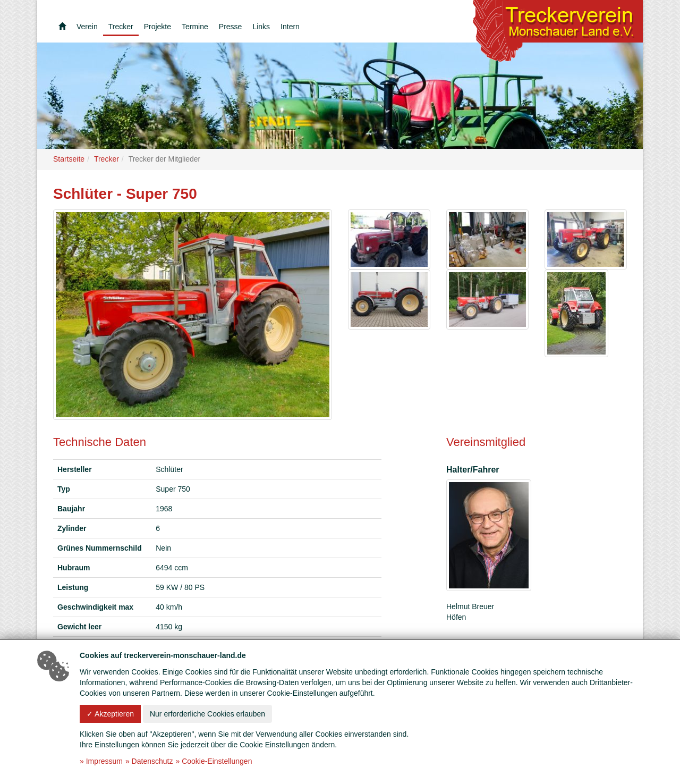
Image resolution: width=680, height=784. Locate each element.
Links (261, 27)
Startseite (69, 159)
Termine (195, 27)
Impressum (104, 761)
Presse (231, 27)
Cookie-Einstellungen (217, 761)
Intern (290, 27)
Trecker (121, 27)
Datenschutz (152, 761)
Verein (87, 27)
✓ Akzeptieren (110, 714)
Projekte (158, 27)
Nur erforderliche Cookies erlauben (207, 714)
